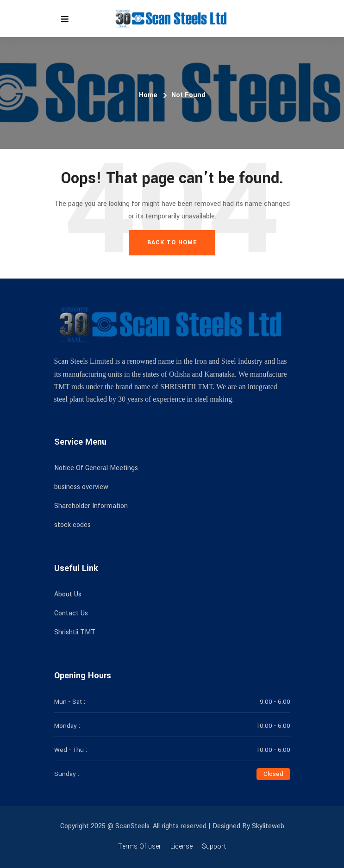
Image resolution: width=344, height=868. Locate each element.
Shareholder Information (91, 506)
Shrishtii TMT (75, 632)
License (181, 846)
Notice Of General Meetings (96, 468)
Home (148, 95)
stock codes (72, 525)
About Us (68, 594)
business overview (81, 487)
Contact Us (71, 613)
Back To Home (172, 242)
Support (214, 846)
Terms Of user (140, 846)
